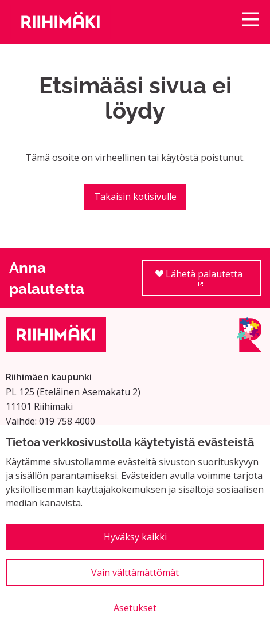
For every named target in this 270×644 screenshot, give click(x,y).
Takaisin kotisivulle (135, 197)
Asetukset (135, 608)
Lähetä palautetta (208, 282)
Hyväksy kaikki (135, 537)
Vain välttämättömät (135, 572)
